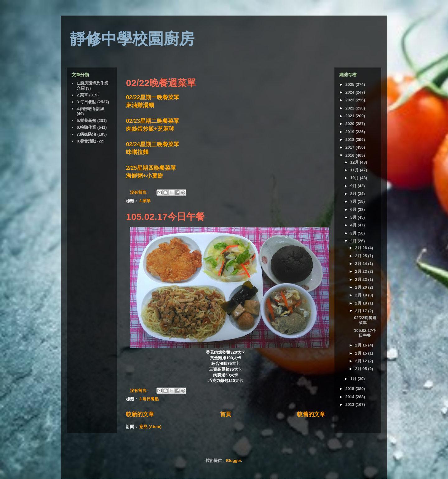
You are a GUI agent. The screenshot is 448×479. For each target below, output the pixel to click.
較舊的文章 (311, 414)
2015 (350, 389)
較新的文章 (140, 414)
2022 (350, 108)
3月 (354, 233)
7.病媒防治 (86, 134)
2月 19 (362, 295)
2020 (350, 124)
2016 (350, 155)
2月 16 (362, 345)
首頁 (226, 414)
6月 (354, 209)
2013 (350, 405)
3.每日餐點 (149, 399)
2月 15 (362, 353)
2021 (350, 116)
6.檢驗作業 (86, 127)
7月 (354, 201)
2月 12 (362, 361)
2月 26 (362, 248)
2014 (350, 397)
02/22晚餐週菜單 (161, 83)
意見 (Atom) (151, 427)
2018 (350, 140)
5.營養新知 (86, 121)
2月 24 (362, 264)
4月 (354, 225)
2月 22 (362, 279)
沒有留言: (139, 192)
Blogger (233, 460)
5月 (354, 217)
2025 (350, 84)
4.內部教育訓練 (90, 109)
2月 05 (362, 369)
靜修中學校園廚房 (132, 39)
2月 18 (362, 303)
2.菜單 (145, 201)
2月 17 (362, 311)
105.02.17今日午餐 (165, 217)
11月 (355, 170)
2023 (350, 100)
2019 (350, 132)
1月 (354, 379)
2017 (350, 147)
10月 (355, 178)
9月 (354, 186)
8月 (354, 194)
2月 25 (362, 256)
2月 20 (362, 287)
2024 (350, 92)
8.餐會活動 (86, 141)
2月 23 (362, 271)
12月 (355, 162)
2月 (354, 241)
